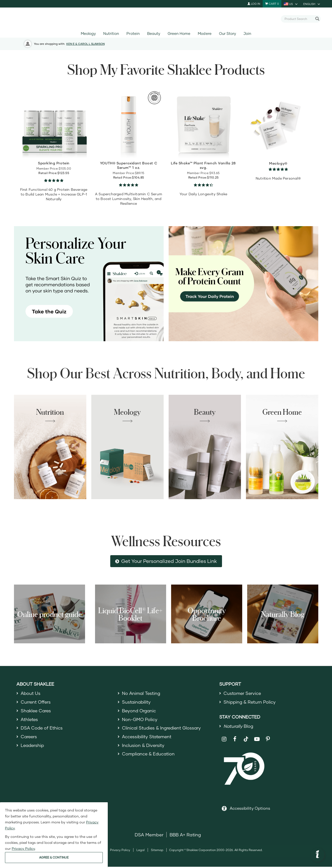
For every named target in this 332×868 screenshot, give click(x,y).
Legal (141, 851)
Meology (88, 33)
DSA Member (149, 836)
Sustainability (137, 703)
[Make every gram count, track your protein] (243, 284)
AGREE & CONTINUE (54, 857)
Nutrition (111, 33)
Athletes (30, 721)
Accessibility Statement (148, 739)
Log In (254, 4)
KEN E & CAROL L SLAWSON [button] (86, 44)
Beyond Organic (140, 712)
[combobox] (299, 19)
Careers (29, 739)
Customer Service (243, 693)
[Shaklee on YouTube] (257, 740)
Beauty (154, 33)
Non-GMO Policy (140, 721)
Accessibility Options (250, 809)
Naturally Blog (283, 614)
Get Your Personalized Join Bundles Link (169, 561)
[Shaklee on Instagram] (224, 740)
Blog (239, 727)
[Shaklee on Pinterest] (268, 740)
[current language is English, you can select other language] (312, 4)
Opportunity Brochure (207, 614)
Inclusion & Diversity (143, 748)
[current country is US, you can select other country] (291, 4)
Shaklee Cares (36, 712)
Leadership (33, 748)
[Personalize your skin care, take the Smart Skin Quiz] (89, 284)
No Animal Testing (142, 693)
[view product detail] (54, 124)
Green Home (179, 33)
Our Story (227, 33)
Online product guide (50, 614)
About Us (31, 693)
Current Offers (36, 703)
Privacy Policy (120, 851)
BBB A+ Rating (185, 836)
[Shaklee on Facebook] (235, 740)
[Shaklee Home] (166, 19)
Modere (205, 33)
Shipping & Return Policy (250, 703)
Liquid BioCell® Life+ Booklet (130, 614)
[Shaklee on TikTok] (246, 737)
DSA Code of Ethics (42, 730)
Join (247, 33)
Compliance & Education (149, 757)
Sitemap (157, 851)
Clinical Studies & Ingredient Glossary (162, 730)
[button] (318, 855)
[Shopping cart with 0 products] (272, 4)
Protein (133, 33)
